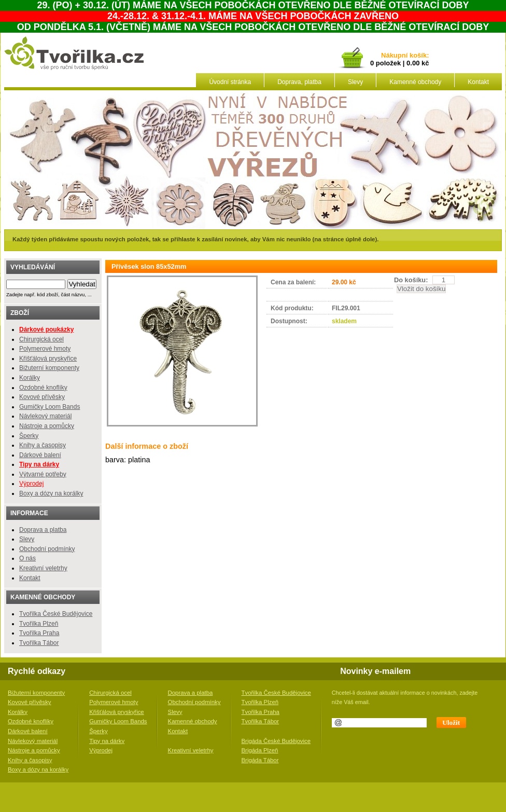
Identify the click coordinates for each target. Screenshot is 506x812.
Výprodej (31, 484)
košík (416, 56)
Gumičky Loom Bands (50, 407)
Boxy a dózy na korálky (51, 493)
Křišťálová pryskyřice (48, 359)
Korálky (30, 378)
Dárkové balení (40, 455)
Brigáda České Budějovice (276, 741)
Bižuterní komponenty (49, 368)
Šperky (29, 436)
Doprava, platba (299, 82)
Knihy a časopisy (43, 445)
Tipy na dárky (107, 741)
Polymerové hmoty (45, 349)
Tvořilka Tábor (39, 643)
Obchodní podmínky (47, 549)
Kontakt (478, 82)
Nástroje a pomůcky (47, 426)
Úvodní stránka (230, 82)
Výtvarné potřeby (43, 474)
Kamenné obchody (415, 82)
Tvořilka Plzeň (39, 624)
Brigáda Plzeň (260, 750)
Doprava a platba (43, 530)
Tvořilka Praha (39, 633)
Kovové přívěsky (42, 397)
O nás (27, 558)
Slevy (355, 82)
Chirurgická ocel (41, 339)
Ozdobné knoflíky (43, 388)
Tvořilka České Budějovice (56, 614)
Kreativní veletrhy (43, 568)
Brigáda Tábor (260, 760)
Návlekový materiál (45, 416)
